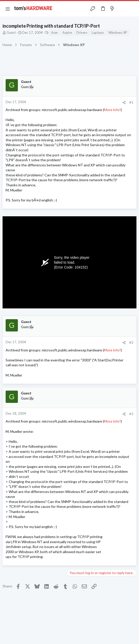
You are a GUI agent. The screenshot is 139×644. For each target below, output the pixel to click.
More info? (112, 110)
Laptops (98, 33)
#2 (131, 342)
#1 (131, 102)
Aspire (67, 33)
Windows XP (118, 33)
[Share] (124, 103)
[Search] (132, 9)
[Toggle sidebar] (122, 9)
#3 (131, 414)
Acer (55, 33)
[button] (8, 9)
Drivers (82, 33)
